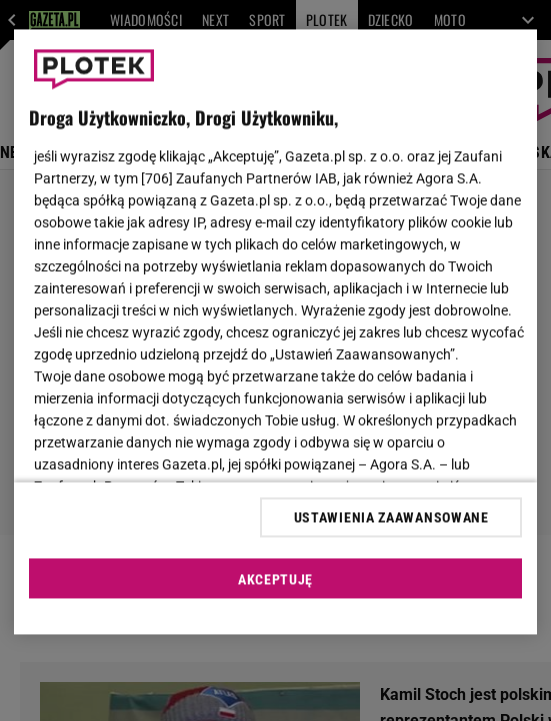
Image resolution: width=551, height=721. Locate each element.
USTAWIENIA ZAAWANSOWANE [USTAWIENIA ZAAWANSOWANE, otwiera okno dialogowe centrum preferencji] (391, 517)
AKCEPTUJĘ (275, 579)
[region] (275, 332)
